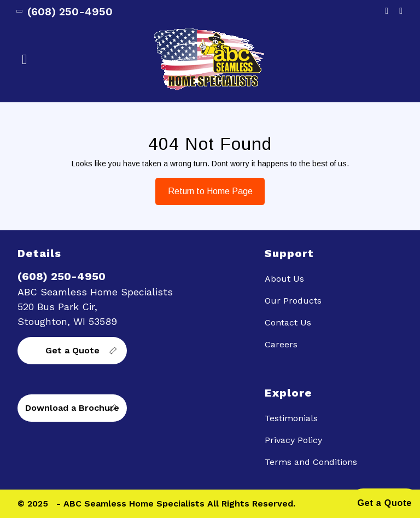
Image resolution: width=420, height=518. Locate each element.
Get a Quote (72, 350)
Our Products (293, 301)
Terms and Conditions (311, 462)
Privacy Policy (293, 440)
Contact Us (288, 322)
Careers (281, 344)
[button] (84, 60)
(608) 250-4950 (65, 11)
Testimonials (291, 418)
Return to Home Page (204, 187)
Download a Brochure (72, 408)
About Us (284, 279)
